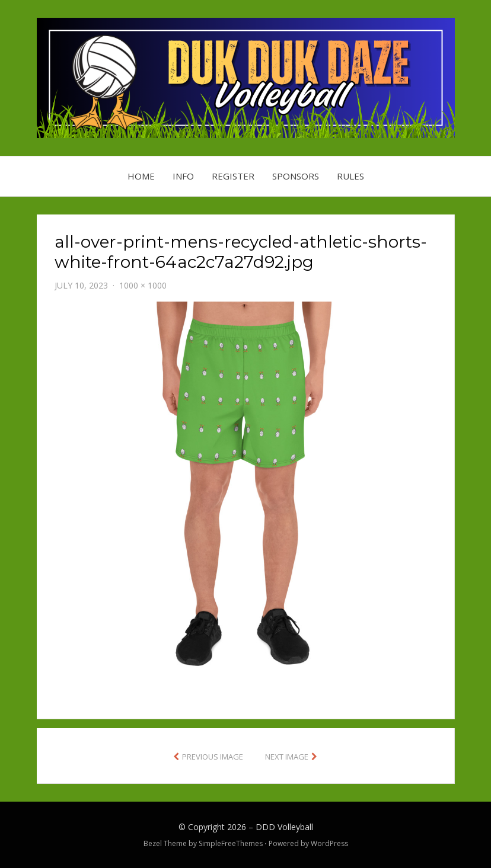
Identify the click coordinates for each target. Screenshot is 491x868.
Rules (350, 176)
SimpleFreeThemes (231, 843)
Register (233, 176)
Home (141, 176)
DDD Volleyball (284, 827)
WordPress (329, 843)
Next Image (287, 757)
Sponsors (296, 176)
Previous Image (213, 757)
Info (183, 176)
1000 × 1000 (143, 285)
